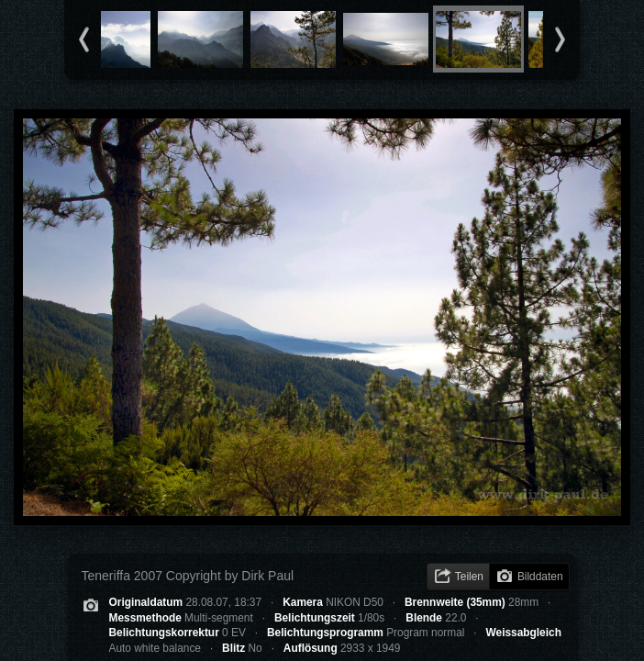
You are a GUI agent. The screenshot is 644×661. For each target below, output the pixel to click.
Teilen (469, 577)
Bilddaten (540, 577)
